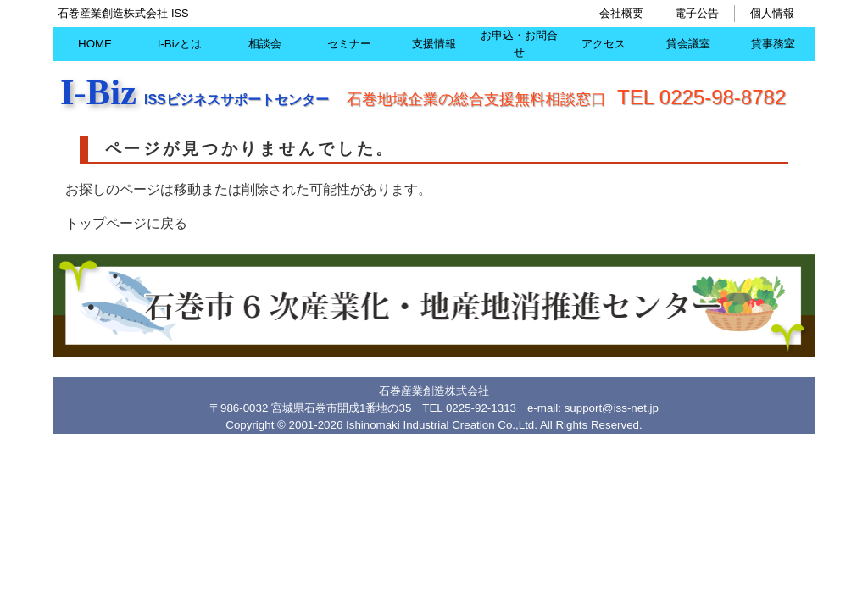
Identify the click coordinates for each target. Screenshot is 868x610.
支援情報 (434, 44)
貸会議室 (688, 44)
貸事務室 (773, 44)
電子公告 (697, 13)
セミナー (349, 44)
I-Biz (98, 92)
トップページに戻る (126, 223)
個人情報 (772, 13)
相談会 (265, 44)
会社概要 (621, 13)
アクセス (604, 44)
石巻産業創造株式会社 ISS (123, 13)
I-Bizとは (180, 44)
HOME (95, 44)
